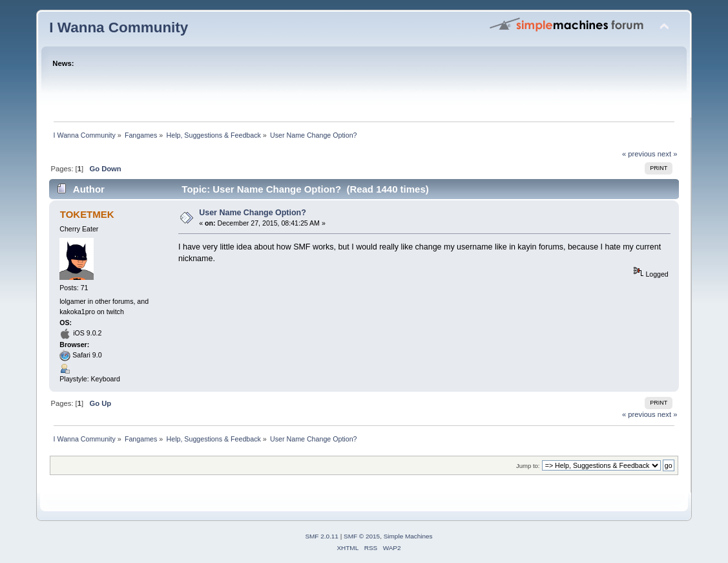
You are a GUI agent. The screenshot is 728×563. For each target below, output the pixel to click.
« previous (639, 154)
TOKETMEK (87, 214)
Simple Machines (408, 536)
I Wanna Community (119, 27)
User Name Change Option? (253, 213)
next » (668, 154)
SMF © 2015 (362, 536)
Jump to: (528, 466)
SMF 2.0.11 (322, 536)
